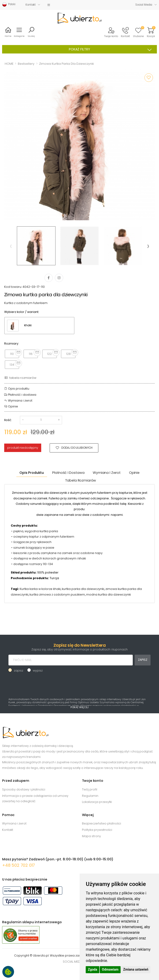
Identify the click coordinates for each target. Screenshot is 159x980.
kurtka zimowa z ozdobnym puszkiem (57, 594)
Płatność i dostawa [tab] (68, 473)
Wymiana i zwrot (18, 401)
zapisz (18, 670)
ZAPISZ (142, 660)
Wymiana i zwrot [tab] (107, 473)
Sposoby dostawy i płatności (24, 789)
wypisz (38, 670)
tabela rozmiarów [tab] (81, 480)
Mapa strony (91, 836)
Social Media (144, 5)
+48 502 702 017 (18, 865)
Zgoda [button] (92, 969)
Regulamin (90, 796)
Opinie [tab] (134, 473)
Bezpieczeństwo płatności (102, 823)
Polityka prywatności (97, 830)
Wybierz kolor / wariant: (22, 312)
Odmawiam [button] (110, 969)
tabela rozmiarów (20, 378)
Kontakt (31, 5)
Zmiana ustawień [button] (136, 969)
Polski (9, 4)
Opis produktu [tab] (32, 473)
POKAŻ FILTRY (112, 49)
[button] (111, 32)
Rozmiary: (12, 344)
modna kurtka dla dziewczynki (109, 594)
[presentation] (11, 246)
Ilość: (8, 420)
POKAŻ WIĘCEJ (80, 707)
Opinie (11, 406)
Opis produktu (17, 389)
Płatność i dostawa (20, 395)
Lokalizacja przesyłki (97, 802)
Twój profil (90, 789)
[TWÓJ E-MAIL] (71, 660)
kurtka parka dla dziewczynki (83, 589)
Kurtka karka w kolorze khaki (40, 589)
